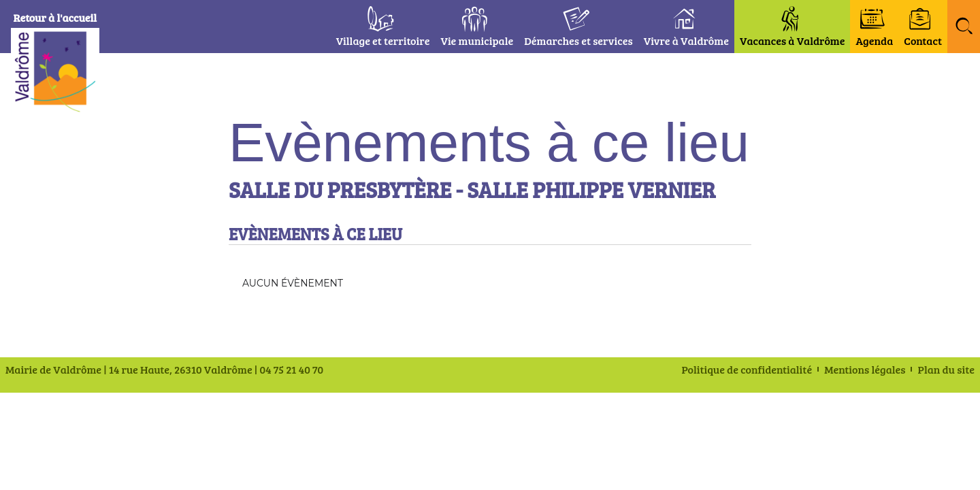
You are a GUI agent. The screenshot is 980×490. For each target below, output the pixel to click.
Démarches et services (578, 40)
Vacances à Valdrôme (793, 40)
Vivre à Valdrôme (686, 40)
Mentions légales (865, 370)
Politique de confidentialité (747, 370)
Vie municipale (477, 40)
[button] (964, 27)
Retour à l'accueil (62, 17)
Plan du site (946, 370)
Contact (923, 40)
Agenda (874, 40)
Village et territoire (383, 40)
